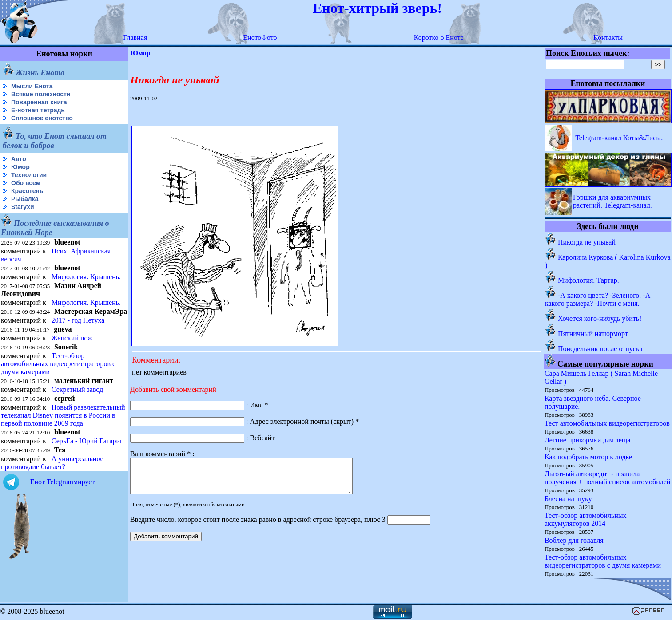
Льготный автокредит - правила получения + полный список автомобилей (608, 478)
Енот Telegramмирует (63, 482)
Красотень (27, 191)
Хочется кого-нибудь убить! (600, 318)
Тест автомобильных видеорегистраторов (607, 423)
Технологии (29, 175)
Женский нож (72, 338)
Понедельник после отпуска (600, 349)
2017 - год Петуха (78, 320)
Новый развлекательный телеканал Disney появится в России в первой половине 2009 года (63, 415)
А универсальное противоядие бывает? (52, 463)
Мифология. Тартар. (588, 280)
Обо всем (26, 183)
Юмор (20, 167)
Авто (19, 159)
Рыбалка (25, 199)
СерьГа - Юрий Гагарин (88, 441)
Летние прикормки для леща (587, 440)
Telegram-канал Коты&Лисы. (619, 138)
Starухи (23, 207)
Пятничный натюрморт (593, 334)
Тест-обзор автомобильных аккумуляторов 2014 (586, 519)
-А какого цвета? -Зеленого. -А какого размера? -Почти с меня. (598, 299)
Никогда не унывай (587, 242)
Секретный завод (77, 389)
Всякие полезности (41, 94)
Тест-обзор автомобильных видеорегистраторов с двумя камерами (58, 364)
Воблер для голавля (574, 540)
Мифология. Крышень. (86, 277)
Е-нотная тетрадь (38, 110)
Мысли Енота (32, 86)
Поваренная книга (39, 102)
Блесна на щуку (568, 499)
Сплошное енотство (42, 118)
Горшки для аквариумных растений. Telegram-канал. (612, 201)
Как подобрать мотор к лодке (588, 457)
